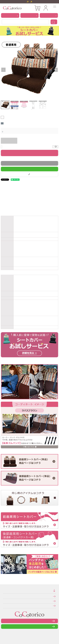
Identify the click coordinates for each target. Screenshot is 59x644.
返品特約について (1, 159)
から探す (10, 15)
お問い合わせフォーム (30, 621)
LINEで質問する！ (30, 169)
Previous (3, 70)
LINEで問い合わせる (29, 626)
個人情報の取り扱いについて (4, 601)
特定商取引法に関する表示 (4, 596)
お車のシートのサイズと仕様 (2, 209)
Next (56, 70)
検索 (54, 22)
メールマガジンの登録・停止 (4, 606)
